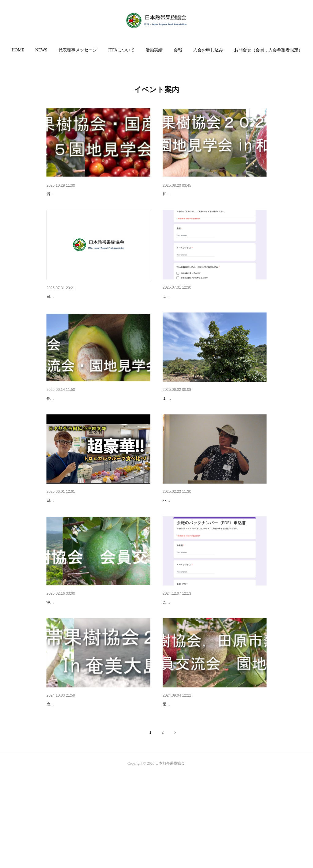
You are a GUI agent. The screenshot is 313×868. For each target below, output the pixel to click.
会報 (178, 50)
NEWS (41, 50)
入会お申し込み (208, 50)
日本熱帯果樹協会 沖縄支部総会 (77, 548)
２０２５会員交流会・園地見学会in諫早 (85, 430)
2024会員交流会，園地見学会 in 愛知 (198, 784)
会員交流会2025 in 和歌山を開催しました (202, 194)
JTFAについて (121, 50)
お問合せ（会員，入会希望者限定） (268, 50)
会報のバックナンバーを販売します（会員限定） (210, 666)
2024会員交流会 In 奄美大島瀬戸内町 (82, 784)
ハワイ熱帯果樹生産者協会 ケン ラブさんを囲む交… (213, 548)
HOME (18, 50)
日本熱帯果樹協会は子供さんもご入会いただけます (96, 312)
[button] (18, 50)
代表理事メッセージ (78, 50)
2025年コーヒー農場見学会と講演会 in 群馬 (88, 194)
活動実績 (154, 50)
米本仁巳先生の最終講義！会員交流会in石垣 (89, 666)
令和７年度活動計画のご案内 (190, 430)
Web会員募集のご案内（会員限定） (197, 312)
